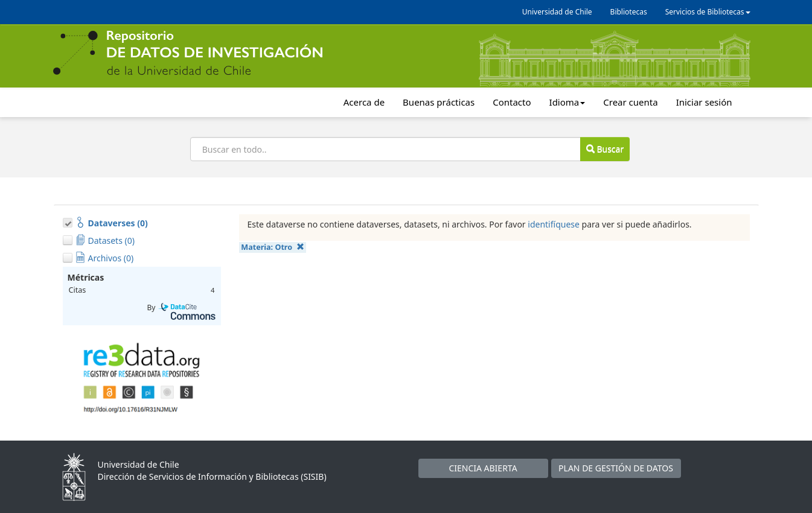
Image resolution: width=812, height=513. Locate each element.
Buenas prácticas (439, 102)
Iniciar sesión (704, 102)
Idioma (567, 102)
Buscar (605, 149)
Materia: (272, 247)
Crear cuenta (630, 102)
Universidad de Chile (557, 12)
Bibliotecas (629, 12)
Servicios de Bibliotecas (708, 12)
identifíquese (554, 224)
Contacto (512, 102)
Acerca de (364, 102)
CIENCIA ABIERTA (483, 468)
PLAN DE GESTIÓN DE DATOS (616, 468)
